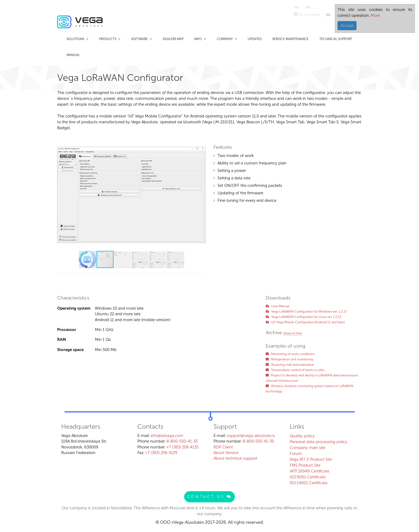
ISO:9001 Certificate (308, 477)
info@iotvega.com (167, 436)
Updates (255, 39)
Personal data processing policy (319, 442)
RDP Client (223, 447)
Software (142, 39)
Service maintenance (290, 39)
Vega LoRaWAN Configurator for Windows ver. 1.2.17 (306, 312)
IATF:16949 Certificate (309, 471)
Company (227, 39)
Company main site (307, 448)
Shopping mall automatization (290, 365)
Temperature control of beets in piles (295, 370)
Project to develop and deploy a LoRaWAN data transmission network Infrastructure (312, 378)
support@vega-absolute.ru (251, 436)
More (375, 15)
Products (110, 39)
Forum (296, 454)
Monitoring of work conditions (290, 354)
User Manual (277, 306)
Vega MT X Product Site (311, 459)
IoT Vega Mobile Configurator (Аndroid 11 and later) (305, 322)
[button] (201, 144)
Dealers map (173, 39)
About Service (226, 453)
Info (200, 39)
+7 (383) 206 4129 (161, 453)
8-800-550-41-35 (182, 441)
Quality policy (302, 436)
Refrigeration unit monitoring (289, 359)
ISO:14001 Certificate (309, 483)
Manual (73, 55)
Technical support (336, 39)
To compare (307, 15)
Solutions (77, 39)
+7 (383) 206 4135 (183, 447)
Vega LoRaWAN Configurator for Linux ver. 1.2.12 (304, 317)
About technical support (235, 458)
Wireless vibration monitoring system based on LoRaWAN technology (309, 389)
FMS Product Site (305, 465)
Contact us (210, 497)
